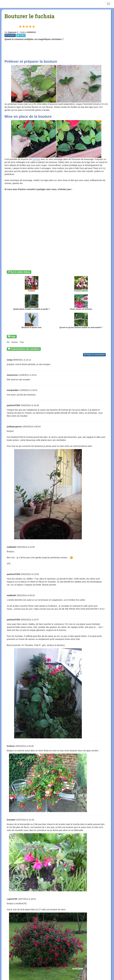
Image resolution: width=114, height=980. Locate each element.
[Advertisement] (59, 50)
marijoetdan (13, 390)
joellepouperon (14, 427)
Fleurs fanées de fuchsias (81, 302)
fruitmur (11, 746)
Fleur (22, 342)
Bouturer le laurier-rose (31, 321)
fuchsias (36, 159)
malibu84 (11, 547)
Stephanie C (13, 32)
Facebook (10, 35)
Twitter (21, 35)
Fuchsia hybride (81, 284)
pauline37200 (13, 405)
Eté (8, 342)
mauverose (12, 375)
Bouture (15, 342)
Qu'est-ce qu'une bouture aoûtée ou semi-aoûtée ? (81, 321)
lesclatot (11, 820)
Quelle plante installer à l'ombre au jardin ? (32, 302)
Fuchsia (32, 284)
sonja (10, 360)
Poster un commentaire (94, 355)
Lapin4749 (12, 899)
